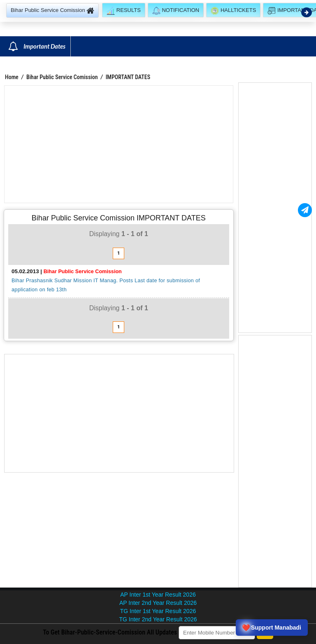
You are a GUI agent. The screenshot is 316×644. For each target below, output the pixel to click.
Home (12, 77)
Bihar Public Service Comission (62, 77)
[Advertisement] (119, 144)
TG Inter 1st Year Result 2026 (158, 611)
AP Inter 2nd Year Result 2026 (158, 603)
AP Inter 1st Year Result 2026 (158, 595)
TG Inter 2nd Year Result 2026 (158, 619)
